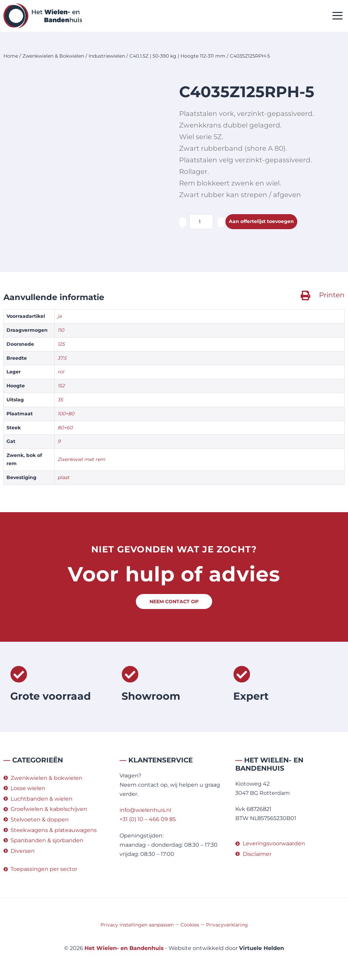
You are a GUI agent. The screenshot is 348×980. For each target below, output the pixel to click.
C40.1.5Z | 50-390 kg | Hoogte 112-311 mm (177, 56)
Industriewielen (107, 56)
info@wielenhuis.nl (145, 810)
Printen (332, 295)
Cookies (190, 925)
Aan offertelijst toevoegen (266, 222)
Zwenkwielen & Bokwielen (53, 56)
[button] (338, 16)
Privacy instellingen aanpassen (137, 925)
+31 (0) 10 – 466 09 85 (148, 819)
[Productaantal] (201, 222)
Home (11, 56)
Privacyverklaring (227, 925)
